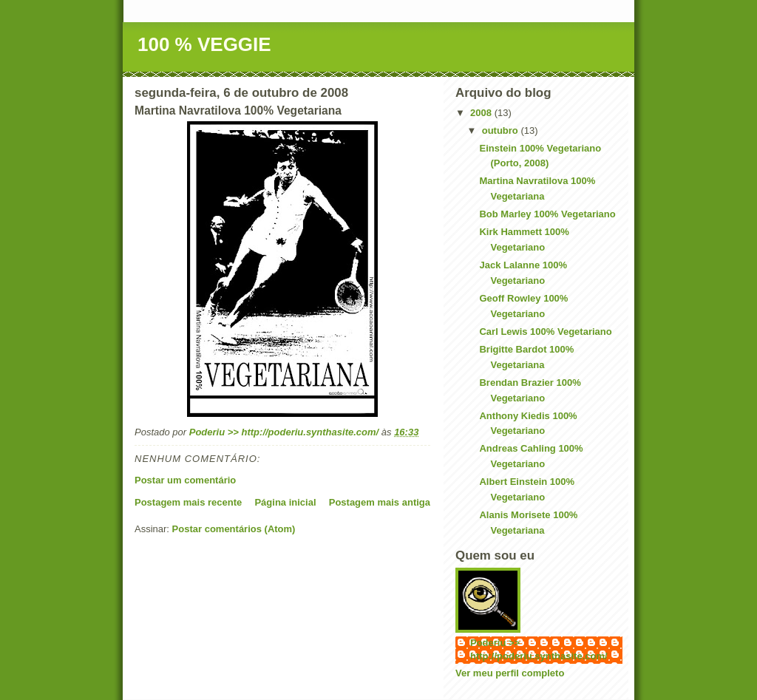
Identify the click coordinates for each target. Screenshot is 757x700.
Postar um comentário (185, 480)
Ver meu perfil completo (510, 673)
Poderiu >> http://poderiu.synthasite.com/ (539, 649)
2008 (482, 113)
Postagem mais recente (188, 502)
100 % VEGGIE (204, 44)
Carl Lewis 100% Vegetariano (545, 332)
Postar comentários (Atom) (234, 529)
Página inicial (285, 502)
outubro (502, 130)
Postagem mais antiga (380, 502)
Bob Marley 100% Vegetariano (547, 214)
